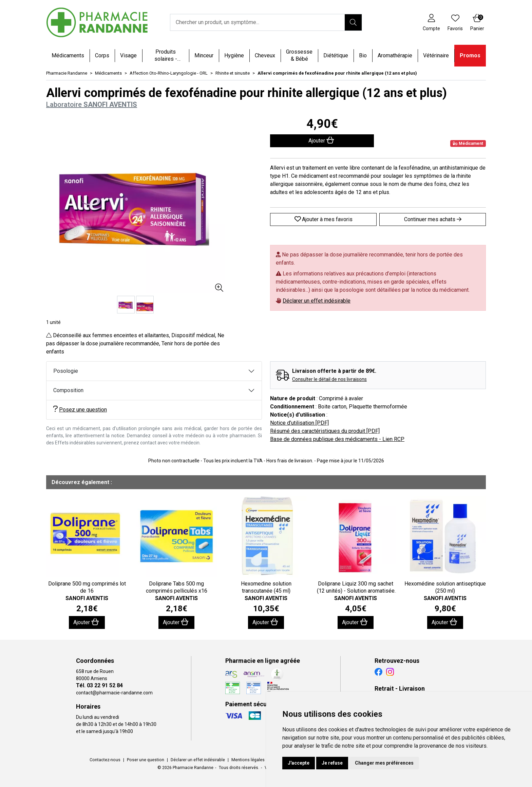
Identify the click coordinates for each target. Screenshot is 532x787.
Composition (68, 390)
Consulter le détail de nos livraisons (329, 379)
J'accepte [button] (299, 763)
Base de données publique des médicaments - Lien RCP (337, 439)
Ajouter (86, 622)
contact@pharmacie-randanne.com (114, 693)
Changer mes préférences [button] (384, 763)
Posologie (66, 371)
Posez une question (80, 409)
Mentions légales (248, 760)
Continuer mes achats (433, 219)
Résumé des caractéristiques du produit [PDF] (325, 431)
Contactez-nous (105, 760)
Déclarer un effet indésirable (317, 301)
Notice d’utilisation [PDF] (299, 423)
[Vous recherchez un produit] (258, 22)
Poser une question (146, 760)
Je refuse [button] (332, 763)
